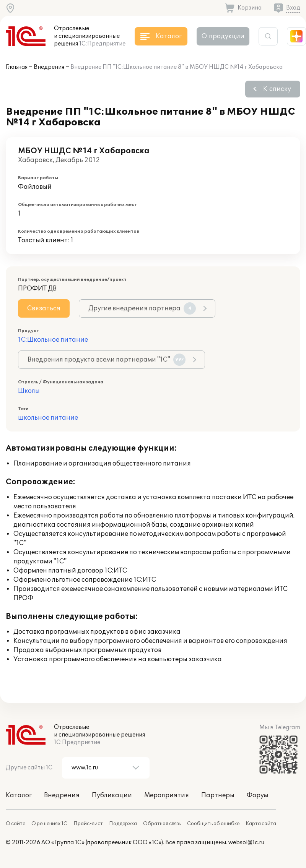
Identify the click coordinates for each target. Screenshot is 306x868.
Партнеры (218, 795)
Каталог (19, 795)
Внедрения (49, 67)
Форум (257, 795)
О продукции (223, 36)
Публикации (112, 795)
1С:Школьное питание (53, 340)
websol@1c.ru (246, 843)
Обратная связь (162, 824)
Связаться (44, 308)
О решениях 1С (49, 824)
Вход (293, 8)
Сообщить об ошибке (213, 824)
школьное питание (48, 418)
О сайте (15, 824)
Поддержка (123, 824)
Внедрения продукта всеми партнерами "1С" (107, 360)
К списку (277, 89)
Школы (29, 391)
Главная (17, 67)
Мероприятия (167, 795)
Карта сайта (261, 824)
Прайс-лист (88, 824)
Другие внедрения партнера (142, 308)
